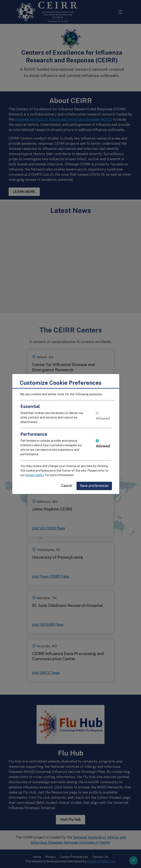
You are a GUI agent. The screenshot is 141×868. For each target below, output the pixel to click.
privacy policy (40, 475)
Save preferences (99, 486)
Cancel (72, 486)
